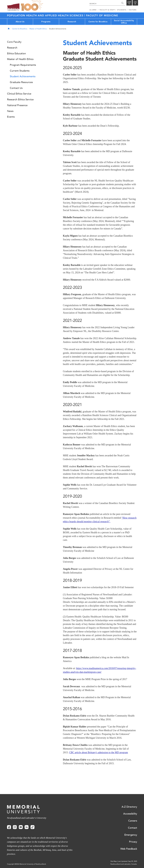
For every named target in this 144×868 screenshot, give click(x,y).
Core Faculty (14, 42)
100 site (32, 6)
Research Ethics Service (20, 100)
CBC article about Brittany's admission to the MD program (99, 752)
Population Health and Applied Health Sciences (46, 15)
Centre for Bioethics (98, 22)
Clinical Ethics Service (19, 94)
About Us (20, 22)
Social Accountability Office (124, 22)
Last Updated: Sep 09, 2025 (127, 861)
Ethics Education (16, 53)
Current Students (20, 71)
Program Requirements (23, 65)
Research (72, 22)
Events (11, 117)
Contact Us (16, 88)
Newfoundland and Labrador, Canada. (124, 864)
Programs (46, 22)
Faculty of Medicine (102, 15)
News (10, 111)
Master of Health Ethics (38, 29)
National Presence (17, 105)
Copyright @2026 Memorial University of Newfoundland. (27, 864)
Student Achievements (23, 76)
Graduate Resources (21, 82)
